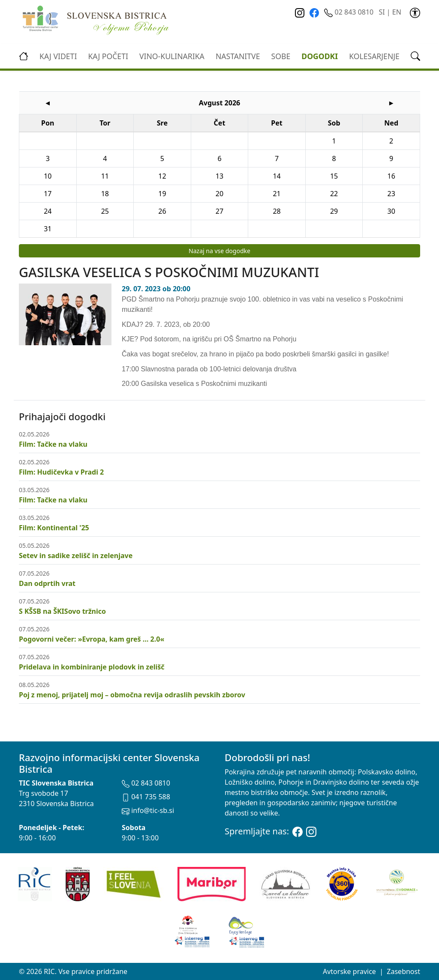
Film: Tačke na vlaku (53, 444)
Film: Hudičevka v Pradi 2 (61, 472)
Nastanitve (238, 56)
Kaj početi (108, 56)
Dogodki (320, 56)
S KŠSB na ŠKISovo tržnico (62, 611)
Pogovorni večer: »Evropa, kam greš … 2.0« (92, 639)
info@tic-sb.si (148, 810)
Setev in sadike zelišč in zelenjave (76, 556)
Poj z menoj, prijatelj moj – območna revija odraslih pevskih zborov (132, 695)
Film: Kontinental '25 (54, 528)
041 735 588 (146, 797)
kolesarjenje (374, 56)
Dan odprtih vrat (47, 583)
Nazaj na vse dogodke (219, 251)
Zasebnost (403, 971)
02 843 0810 (350, 12)
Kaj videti (58, 56)
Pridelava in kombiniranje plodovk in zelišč (92, 667)
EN (397, 12)
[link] (415, 12)
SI (382, 12)
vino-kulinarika (172, 56)
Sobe (281, 56)
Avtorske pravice (349, 971)
